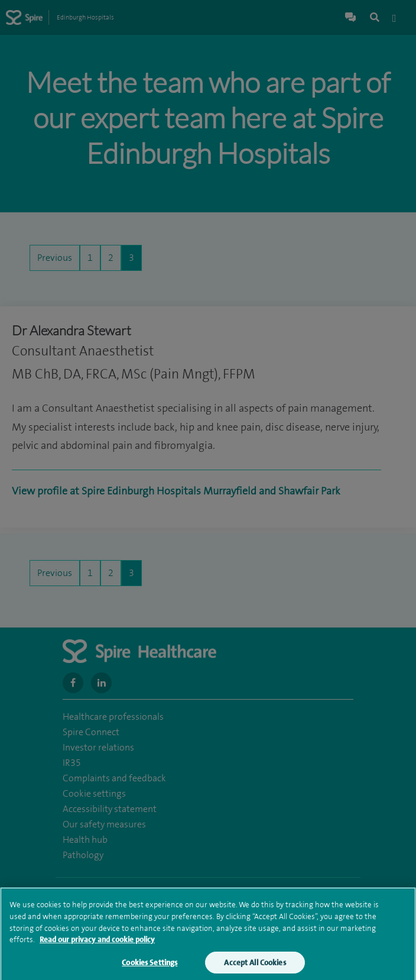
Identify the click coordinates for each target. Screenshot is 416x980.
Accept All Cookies (255, 966)
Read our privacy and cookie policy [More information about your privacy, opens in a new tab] (97, 942)
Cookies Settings (149, 966)
